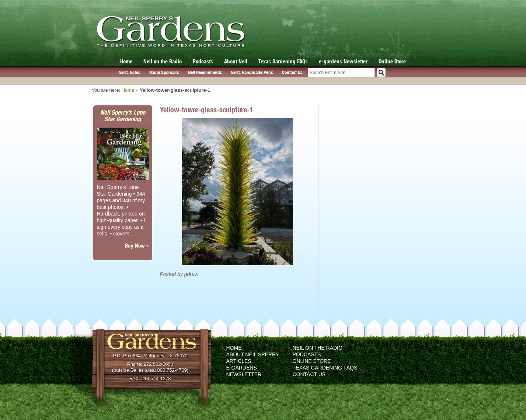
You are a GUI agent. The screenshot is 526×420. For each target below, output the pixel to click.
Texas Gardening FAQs (283, 61)
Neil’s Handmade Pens (252, 72)
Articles (239, 361)
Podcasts (203, 61)
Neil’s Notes (130, 72)
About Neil (236, 61)
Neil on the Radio (163, 61)
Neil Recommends (205, 72)
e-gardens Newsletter (343, 61)
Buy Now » (137, 246)
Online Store (392, 61)
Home (126, 61)
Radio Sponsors (164, 72)
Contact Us (292, 72)
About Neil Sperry (253, 354)
